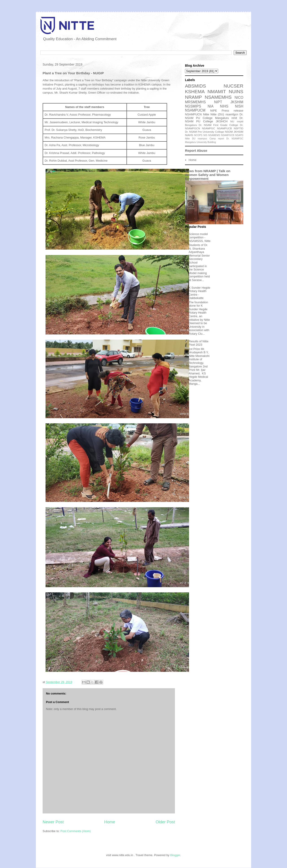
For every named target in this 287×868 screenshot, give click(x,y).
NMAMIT (217, 91)
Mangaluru (190, 142)
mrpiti (240, 121)
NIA (211, 106)
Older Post (165, 822)
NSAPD (239, 135)
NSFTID (239, 128)
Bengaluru (191, 125)
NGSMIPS (193, 106)
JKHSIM (238, 132)
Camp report (217, 139)
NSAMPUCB (224, 128)
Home (110, 822)
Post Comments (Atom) (76, 831)
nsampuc (202, 139)
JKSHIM (237, 102)
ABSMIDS (196, 86)
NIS (205, 135)
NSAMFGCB (228, 135)
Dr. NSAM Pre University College (204, 132)
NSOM (229, 132)
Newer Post (53, 822)
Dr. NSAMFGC (235, 139)
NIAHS (189, 135)
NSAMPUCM (195, 110)
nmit (234, 118)
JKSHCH (222, 121)
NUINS (236, 91)
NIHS (224, 106)
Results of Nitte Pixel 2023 (198, 343)
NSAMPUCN (193, 114)
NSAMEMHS (218, 97)
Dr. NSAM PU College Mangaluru (214, 116)
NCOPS (198, 135)
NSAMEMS (214, 135)
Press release (232, 111)
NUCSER (233, 86)
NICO (239, 98)
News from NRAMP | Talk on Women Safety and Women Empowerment (208, 175)
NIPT (218, 102)
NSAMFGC (209, 128)
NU (232, 121)
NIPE (213, 111)
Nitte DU (190, 139)
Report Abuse (196, 151)
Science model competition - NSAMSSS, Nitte (200, 237)
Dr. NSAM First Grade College (218, 125)
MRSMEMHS (195, 102)
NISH (239, 106)
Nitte (206, 114)
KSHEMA (195, 91)
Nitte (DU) (217, 114)
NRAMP (193, 97)
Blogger (175, 855)
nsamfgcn (232, 114)
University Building (206, 142)
